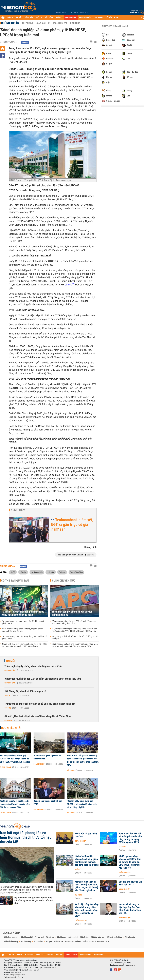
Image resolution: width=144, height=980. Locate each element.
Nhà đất (78, 869)
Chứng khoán (10, 23)
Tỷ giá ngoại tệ (27, 937)
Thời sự (7, 695)
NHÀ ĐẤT (59, 18)
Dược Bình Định (76, 572)
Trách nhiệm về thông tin (14, 977)
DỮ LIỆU (109, 18)
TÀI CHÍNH (49, 18)
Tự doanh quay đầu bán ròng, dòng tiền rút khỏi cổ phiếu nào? (25, 638)
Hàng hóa (8, 721)
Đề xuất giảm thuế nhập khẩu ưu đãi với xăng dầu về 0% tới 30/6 (38, 716)
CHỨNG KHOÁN (71, 18)
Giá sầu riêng (26, 942)
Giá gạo (49, 942)
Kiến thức (75, 23)
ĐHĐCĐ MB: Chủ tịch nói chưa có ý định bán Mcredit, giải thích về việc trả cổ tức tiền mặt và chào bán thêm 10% (83, 760)
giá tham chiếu (37, 572)
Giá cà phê (84, 937)
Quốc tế (8, 708)
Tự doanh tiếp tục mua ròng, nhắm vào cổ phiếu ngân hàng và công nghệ (23, 613)
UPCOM (23, 572)
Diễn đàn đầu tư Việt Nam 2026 (96, 942)
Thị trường (28, 23)
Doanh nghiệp (39, 764)
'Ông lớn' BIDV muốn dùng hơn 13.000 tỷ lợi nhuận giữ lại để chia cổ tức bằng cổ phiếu (82, 804)
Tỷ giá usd (40, 937)
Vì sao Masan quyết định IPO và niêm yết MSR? (47, 757)
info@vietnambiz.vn (17, 975)
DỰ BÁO (19, 18)
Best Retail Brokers (73, 942)
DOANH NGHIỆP (85, 18)
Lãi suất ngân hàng (115, 937)
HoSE (13, 572)
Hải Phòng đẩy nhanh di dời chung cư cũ (25, 691)
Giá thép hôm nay (11, 942)
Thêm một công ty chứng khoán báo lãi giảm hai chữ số (72, 613)
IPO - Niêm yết (60, 23)
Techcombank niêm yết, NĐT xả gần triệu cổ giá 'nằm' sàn (72, 525)
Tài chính (71, 770)
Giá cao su (59, 942)
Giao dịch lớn (43, 23)
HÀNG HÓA (29, 18)
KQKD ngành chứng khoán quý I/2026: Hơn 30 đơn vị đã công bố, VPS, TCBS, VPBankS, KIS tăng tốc (75, 630)
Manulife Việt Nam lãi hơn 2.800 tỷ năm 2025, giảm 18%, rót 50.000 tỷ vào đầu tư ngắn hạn (86, 886)
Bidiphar (62, 572)
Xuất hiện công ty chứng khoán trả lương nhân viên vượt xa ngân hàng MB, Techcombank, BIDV (75, 645)
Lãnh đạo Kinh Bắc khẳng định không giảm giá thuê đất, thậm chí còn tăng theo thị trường (87, 861)
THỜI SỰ (10, 18)
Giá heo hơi (73, 937)
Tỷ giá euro (61, 937)
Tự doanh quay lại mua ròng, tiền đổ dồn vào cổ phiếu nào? (23, 622)
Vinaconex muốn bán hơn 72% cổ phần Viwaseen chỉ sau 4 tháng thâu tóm (74, 622)
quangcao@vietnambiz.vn (125, 965)
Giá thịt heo (38, 942)
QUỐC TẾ (39, 18)
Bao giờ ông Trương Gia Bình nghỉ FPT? (48, 803)
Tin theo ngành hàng (115, 26)
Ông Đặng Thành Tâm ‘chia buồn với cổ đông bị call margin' (75, 638)
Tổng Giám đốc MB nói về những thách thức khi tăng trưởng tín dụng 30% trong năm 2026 (131, 838)
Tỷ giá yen (50, 937)
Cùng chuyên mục (64, 581)
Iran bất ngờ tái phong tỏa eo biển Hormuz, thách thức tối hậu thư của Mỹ (26, 837)
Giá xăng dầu (130, 937)
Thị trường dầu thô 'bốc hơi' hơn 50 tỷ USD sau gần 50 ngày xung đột (40, 704)
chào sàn (51, 572)
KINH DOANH (98, 18)
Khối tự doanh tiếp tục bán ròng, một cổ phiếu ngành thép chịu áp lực (22, 630)
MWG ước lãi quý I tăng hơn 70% (86, 835)
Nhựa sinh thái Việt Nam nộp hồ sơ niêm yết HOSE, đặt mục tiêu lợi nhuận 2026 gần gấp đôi (25, 645)
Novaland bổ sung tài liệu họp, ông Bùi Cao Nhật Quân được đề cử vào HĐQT (130, 909)
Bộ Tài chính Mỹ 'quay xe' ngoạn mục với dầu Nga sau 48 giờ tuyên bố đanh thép (34, 900)
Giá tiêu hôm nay (98, 937)
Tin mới (10, 661)
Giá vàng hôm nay (11, 937)
